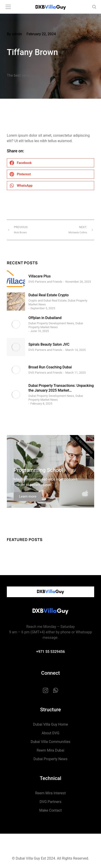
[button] (50, 163)
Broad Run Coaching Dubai (50, 367)
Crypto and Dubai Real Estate (47, 301)
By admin (14, 34)
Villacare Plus (40, 276)
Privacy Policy (50, 842)
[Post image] (16, 279)
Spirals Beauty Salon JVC (49, 344)
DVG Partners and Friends (45, 282)
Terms (50, 848)
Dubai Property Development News (51, 323)
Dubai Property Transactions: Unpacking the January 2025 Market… (61, 388)
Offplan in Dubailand (45, 318)
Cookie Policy (50, 845)
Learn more (28, 496)
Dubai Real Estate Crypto (49, 295)
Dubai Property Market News (56, 325)
